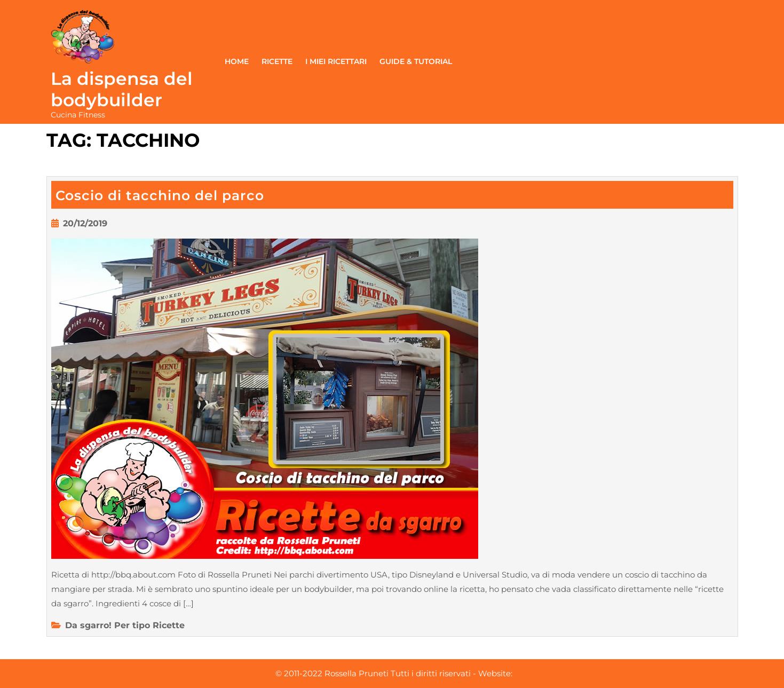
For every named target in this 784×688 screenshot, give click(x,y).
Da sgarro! (88, 625)
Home (237, 61)
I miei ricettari (336, 61)
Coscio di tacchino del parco (160, 195)
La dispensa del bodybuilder (122, 89)
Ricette (277, 61)
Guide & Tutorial (416, 61)
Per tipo (132, 625)
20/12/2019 (85, 223)
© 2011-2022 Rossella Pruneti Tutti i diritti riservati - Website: (394, 673)
